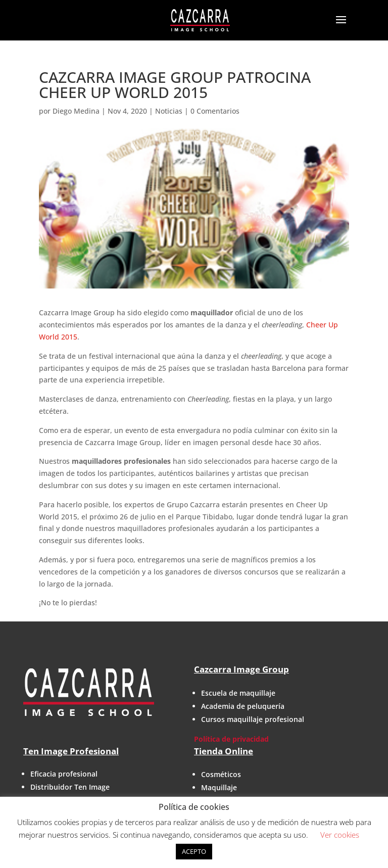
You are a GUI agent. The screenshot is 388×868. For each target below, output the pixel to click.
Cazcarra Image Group (241, 669)
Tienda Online (224, 751)
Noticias (169, 111)
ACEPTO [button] (194, 851)
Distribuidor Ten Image (70, 787)
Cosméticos (221, 774)
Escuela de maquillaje (238, 693)
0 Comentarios (215, 111)
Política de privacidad (231, 739)
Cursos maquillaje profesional (253, 719)
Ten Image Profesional (71, 751)
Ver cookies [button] (340, 835)
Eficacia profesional (64, 774)
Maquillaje (219, 787)
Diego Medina (76, 111)
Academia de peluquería (243, 706)
